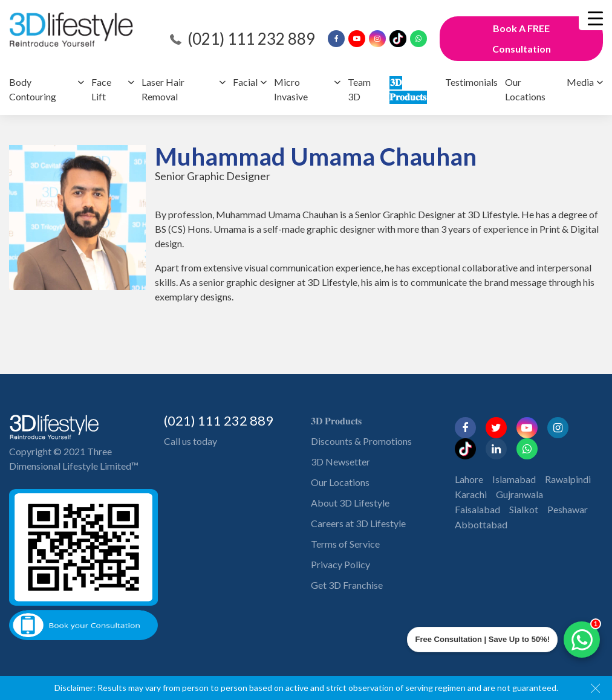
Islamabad (514, 479)
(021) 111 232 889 (251, 39)
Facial (245, 82)
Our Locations (340, 482)
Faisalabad (477, 509)
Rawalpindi (568, 479)
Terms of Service (345, 544)
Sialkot (524, 509)
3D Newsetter (340, 462)
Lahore (469, 479)
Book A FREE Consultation (522, 38)
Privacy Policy (340, 564)
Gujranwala (519, 494)
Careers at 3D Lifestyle (358, 523)
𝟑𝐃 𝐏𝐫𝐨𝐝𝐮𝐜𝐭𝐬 (336, 420)
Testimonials (471, 82)
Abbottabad (481, 524)
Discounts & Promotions (361, 441)
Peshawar (568, 509)
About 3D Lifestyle (350, 503)
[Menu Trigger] (595, 18)
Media (580, 82)
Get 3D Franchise (347, 585)
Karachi (471, 494)
